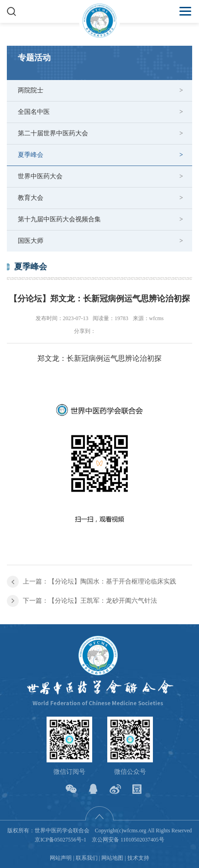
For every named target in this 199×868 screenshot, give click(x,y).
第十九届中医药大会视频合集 (59, 219)
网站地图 (112, 858)
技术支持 (138, 858)
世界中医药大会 (40, 176)
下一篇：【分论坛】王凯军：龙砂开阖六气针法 (90, 601)
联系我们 (87, 858)
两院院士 (31, 90)
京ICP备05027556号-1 (60, 840)
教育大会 (31, 198)
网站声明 (61, 858)
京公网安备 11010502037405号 (128, 840)
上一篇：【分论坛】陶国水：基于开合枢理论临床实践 (99, 581)
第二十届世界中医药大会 (53, 133)
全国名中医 (34, 112)
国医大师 (31, 241)
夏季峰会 (31, 155)
